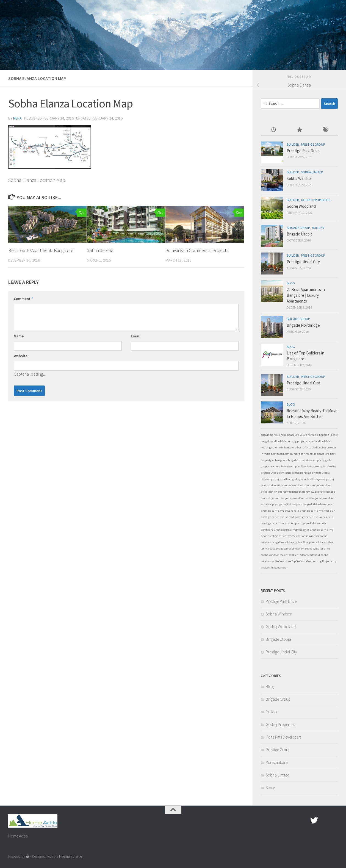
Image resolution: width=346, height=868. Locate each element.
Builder (293, 144)
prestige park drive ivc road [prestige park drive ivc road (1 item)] (277, 517)
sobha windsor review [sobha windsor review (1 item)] (274, 555)
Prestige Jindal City (303, 262)
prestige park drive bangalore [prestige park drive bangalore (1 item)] (314, 504)
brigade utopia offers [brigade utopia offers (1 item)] (294, 466)
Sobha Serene (100, 250)
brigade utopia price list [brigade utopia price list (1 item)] (322, 466)
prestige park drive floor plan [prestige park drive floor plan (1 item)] (318, 511)
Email (136, 336)
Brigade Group (298, 228)
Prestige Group (313, 144)
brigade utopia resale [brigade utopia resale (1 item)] (298, 473)
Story (270, 788)
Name (19, 336)
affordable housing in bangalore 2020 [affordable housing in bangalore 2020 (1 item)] (283, 435)
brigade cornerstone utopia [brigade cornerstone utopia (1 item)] (305, 460)
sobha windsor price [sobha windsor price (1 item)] (317, 549)
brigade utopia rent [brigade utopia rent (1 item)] (273, 473)
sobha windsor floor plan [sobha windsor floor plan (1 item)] (300, 542)
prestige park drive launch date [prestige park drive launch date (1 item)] (314, 517)
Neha (17, 118)
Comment (23, 299)
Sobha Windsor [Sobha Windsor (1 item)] (310, 536)
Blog (291, 283)
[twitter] (314, 820)
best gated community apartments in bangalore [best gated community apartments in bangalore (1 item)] (300, 454)
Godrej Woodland (301, 206)
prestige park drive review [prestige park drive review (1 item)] (284, 536)
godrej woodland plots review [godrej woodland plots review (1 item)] (296, 492)
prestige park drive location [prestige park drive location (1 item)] (278, 523)
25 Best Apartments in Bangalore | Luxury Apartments (306, 295)
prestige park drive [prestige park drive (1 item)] (284, 504)
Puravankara (277, 762)
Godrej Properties (315, 200)
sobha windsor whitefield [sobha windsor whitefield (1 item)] (304, 555)
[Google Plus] (324, 820)
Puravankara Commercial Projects (197, 250)
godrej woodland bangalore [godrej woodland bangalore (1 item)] (309, 479)
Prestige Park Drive (303, 151)
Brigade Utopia (300, 234)
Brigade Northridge (303, 325)
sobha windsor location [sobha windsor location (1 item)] (290, 549)
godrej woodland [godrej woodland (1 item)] (281, 479)
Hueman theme (70, 856)
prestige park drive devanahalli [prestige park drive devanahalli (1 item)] (280, 511)
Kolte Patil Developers (284, 737)
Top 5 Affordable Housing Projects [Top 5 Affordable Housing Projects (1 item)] (312, 561)
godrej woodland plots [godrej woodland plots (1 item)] (297, 485)
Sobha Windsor (299, 178)
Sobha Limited (312, 172)
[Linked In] (334, 820)
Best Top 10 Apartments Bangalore (41, 250)
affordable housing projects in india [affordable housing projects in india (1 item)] (295, 441)
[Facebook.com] (304, 820)
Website (21, 356)
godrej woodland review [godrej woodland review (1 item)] (300, 498)
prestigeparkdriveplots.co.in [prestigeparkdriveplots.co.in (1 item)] (291, 530)
